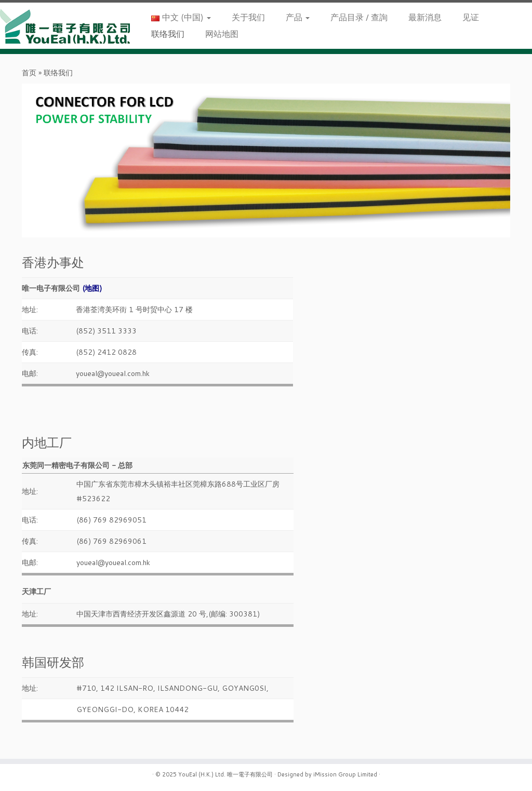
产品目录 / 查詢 (359, 17)
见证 (471, 17)
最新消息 (425, 17)
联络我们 (168, 33)
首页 (29, 73)
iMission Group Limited (345, 774)
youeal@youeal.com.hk (113, 373)
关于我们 (248, 17)
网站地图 (222, 33)
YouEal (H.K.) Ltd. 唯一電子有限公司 (225, 774)
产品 (298, 17)
